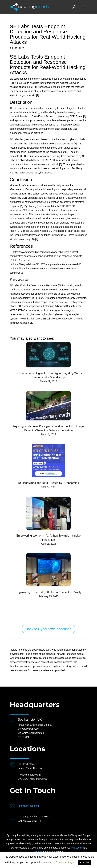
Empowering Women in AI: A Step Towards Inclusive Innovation (48, 538)
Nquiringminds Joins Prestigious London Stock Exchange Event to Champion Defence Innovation (48, 428)
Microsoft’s (77, 848)
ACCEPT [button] (85, 862)
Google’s (38, 852)
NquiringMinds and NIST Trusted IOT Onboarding (49, 483)
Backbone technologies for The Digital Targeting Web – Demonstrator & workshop (48, 375)
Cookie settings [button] (65, 862)
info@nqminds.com (28, 806)
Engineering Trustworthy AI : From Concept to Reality (48, 592)
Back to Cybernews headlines (48, 629)
